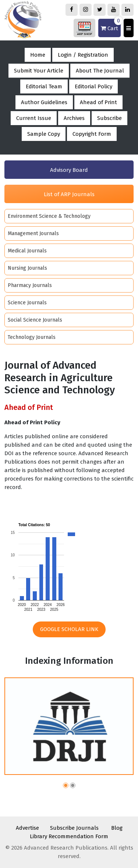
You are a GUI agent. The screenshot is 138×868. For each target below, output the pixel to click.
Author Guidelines (44, 102)
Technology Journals (32, 337)
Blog (117, 828)
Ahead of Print (98, 102)
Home (38, 55)
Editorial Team (44, 86)
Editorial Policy (93, 86)
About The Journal (100, 71)
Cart (111, 25)
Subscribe (109, 118)
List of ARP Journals (69, 194)
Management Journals (33, 233)
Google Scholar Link (69, 629)
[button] (66, 786)
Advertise (27, 828)
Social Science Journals (35, 320)
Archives (74, 118)
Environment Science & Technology (49, 216)
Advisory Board (69, 170)
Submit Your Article (39, 71)
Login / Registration (83, 55)
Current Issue (34, 118)
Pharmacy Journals (30, 285)
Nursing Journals (27, 268)
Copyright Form (92, 134)
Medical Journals (27, 251)
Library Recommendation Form (69, 836)
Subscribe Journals (74, 828)
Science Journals (27, 303)
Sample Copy (44, 134)
